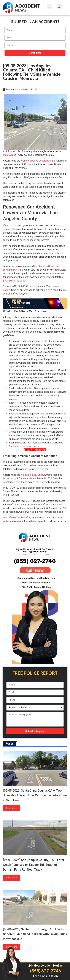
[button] (49, 7)
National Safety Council (33, 475)
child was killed (13, 151)
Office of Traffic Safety (19, 518)
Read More (12, 808)
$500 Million (10, 281)
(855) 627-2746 (45, 971)
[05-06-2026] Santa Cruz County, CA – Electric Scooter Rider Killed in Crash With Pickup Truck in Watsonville (35, 934)
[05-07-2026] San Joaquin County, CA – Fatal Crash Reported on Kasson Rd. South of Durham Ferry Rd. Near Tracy (33, 865)
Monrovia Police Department (36, 161)
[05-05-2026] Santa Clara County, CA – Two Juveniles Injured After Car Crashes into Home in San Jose (35, 795)
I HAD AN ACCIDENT (35, 450)
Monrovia (8, 155)
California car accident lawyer (24, 446)
